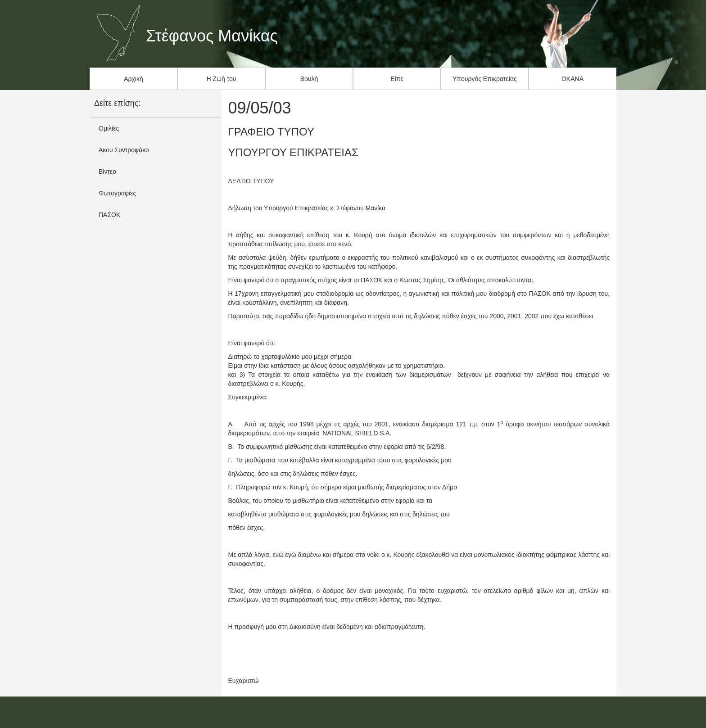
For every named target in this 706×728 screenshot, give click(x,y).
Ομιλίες (109, 128)
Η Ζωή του (222, 79)
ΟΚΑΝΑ (572, 79)
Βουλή (309, 79)
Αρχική (134, 79)
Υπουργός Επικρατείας (485, 79)
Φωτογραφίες (117, 193)
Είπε (397, 79)
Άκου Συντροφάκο (124, 150)
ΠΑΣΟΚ (109, 215)
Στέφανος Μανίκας (212, 36)
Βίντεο (107, 172)
